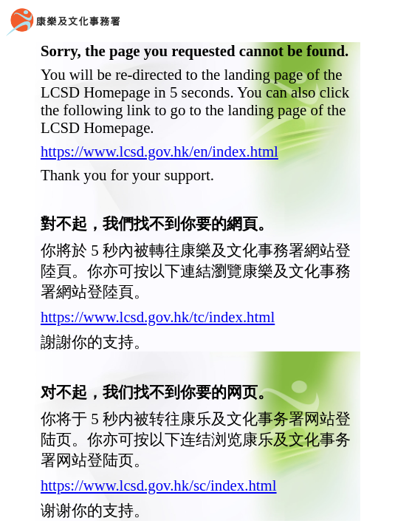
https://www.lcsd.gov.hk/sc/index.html (159, 485)
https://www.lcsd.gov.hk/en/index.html (159, 151)
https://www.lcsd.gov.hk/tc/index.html (158, 317)
